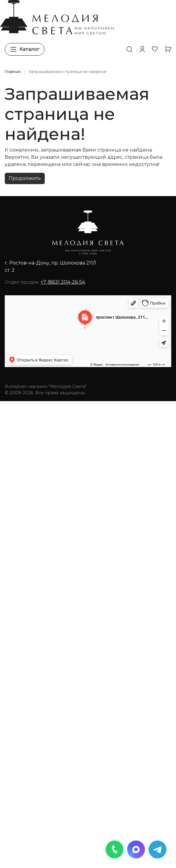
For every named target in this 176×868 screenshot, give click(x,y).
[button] (142, 49)
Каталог (25, 49)
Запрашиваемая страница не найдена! (68, 72)
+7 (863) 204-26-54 (63, 282)
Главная (13, 72)
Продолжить (25, 178)
